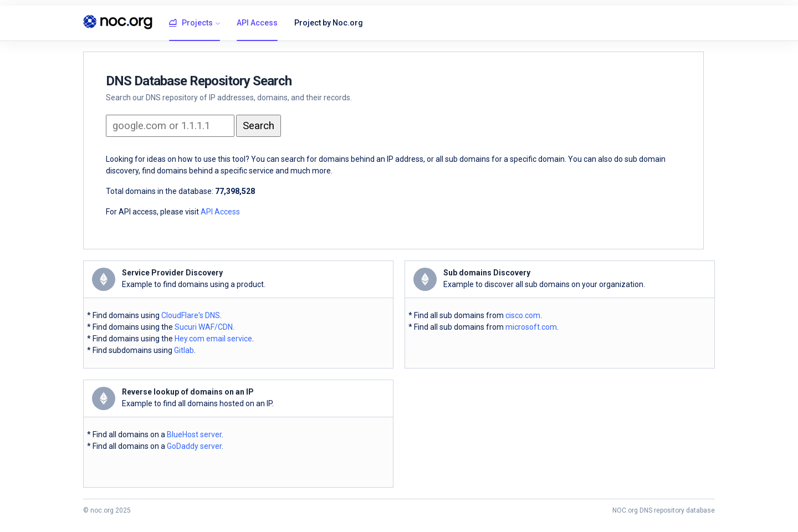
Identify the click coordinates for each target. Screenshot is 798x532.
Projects (191, 23)
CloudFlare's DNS (191, 315)
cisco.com (523, 315)
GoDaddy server (194, 446)
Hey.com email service (213, 339)
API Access (257, 23)
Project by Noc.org (329, 23)
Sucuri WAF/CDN (204, 327)
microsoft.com (531, 327)
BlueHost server (194, 434)
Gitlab (184, 350)
